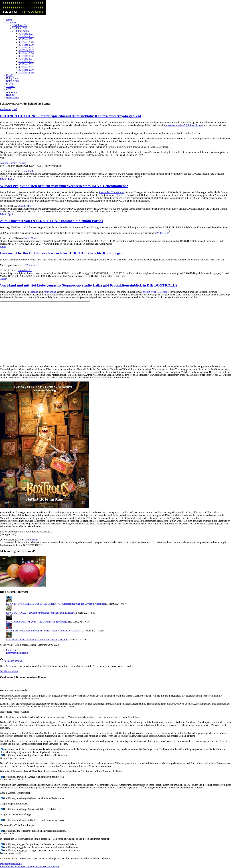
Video (3, 246)
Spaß (15, 109)
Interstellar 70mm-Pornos (112, 192)
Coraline (34, 292)
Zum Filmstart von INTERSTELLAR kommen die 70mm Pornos (52, 221)
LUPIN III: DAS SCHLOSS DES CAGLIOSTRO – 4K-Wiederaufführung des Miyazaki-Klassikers (56, 604)
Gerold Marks (27, 171)
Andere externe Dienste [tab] (12, 780)
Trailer (3, 279)
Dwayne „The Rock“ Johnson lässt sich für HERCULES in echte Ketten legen (61, 253)
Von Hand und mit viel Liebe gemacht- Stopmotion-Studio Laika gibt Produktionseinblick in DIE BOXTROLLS (89, 285)
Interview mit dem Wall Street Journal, (184, 125)
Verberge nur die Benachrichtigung (43, 867)
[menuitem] (119, 20)
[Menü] (12, 98)
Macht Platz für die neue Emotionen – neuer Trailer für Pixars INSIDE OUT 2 (45, 631)
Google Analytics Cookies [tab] (13, 758)
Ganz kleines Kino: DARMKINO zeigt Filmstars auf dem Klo (37, 640)
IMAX (3, 179)
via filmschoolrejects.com (13, 163)
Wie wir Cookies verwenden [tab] (14, 690)
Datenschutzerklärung (11, 864)
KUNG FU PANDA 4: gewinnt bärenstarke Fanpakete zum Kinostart (40, 613)
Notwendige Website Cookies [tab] (15, 712)
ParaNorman (50, 292)
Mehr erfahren (11, 671)
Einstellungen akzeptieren (13, 867)
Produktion (5, 109)
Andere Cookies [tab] (8, 834)
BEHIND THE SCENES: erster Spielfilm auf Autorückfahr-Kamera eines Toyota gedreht (71, 116)
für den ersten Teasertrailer (156, 292)
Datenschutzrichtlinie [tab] (11, 853)
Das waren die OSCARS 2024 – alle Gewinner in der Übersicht (37, 622)
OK (2, 671)
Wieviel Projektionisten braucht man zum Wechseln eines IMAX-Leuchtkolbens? (64, 186)
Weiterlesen (163, 233)
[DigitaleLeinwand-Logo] (23, 15)
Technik (12, 179)
